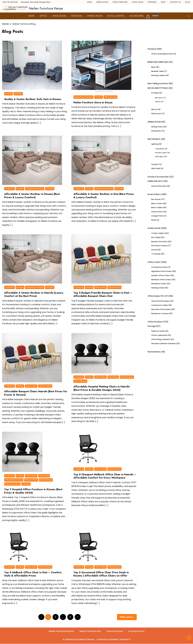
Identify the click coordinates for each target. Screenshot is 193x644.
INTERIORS (152, 2)
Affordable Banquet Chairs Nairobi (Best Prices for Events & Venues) (36, 393)
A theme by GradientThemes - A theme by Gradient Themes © (96, 640)
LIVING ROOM (138, 2)
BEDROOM (77, 16)
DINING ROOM (102, 2)
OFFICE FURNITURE (120, 2)
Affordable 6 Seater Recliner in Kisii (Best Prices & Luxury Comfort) (104, 196)
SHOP (163, 2)
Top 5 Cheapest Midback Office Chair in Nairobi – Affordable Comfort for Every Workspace (105, 476)
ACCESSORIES (136, 16)
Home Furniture (115, 631)
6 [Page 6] (71, 617)
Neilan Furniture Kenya (46, 8)
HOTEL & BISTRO (116, 16)
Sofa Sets (18, 94)
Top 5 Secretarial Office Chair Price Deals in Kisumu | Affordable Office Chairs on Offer (101, 574)
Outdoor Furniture (12, 484)
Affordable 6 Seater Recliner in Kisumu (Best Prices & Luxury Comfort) (32, 196)
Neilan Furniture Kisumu (61, 631)
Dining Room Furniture (83, 97)
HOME (89, 2)
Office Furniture (114, 287)
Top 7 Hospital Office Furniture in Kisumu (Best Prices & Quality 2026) (33, 491)
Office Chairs (100, 287)
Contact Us (10, 189)
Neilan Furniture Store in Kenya (93, 102)
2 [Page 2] (56, 617)
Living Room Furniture (35, 189)
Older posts (126, 617)
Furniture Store (136, 631)
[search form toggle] (189, 16)
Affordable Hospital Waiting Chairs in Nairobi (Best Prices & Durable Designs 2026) (102, 388)
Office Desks (113, 377)
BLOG (188, 2)
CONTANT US (175, 2)
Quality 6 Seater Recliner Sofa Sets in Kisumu (33, 99)
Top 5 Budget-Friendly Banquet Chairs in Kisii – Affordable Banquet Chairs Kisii (103, 294)
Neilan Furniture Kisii (90, 631)
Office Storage (111, 97)
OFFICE (43, 16)
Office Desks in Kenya (14, 480)
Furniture (9, 94)
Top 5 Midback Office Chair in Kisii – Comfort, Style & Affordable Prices (33, 574)
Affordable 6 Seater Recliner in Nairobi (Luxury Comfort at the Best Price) (34, 294)
